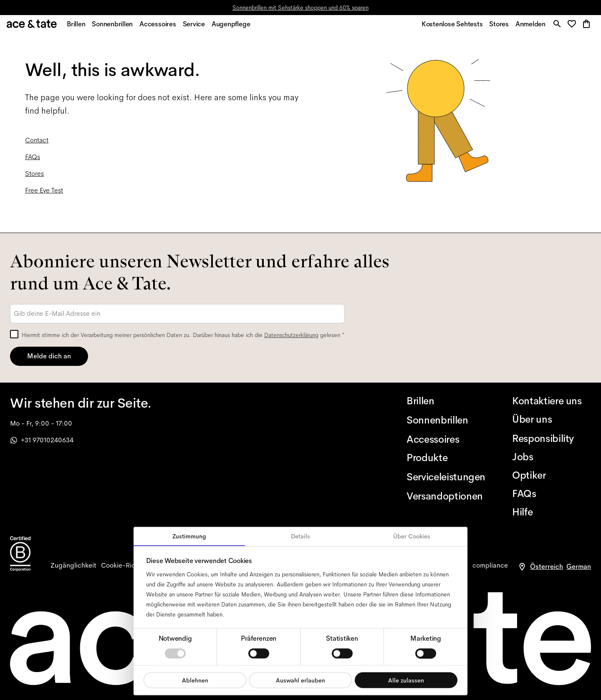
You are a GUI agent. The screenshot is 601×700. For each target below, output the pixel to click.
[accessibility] (73, 566)
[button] (572, 27)
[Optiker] (552, 475)
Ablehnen (195, 680)
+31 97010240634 (42, 440)
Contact (37, 145)
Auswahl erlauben (300, 680)
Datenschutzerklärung (291, 335)
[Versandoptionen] (446, 496)
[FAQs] (552, 494)
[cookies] (127, 566)
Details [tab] (300, 536)
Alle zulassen (406, 680)
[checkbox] (14, 334)
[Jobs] (552, 457)
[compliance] (490, 566)
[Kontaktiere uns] (552, 401)
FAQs (33, 161)
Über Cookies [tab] (412, 536)
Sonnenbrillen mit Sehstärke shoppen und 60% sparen (300, 8)
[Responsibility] (552, 439)
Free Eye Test (44, 195)
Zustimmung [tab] (189, 536)
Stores (34, 178)
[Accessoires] (446, 439)
